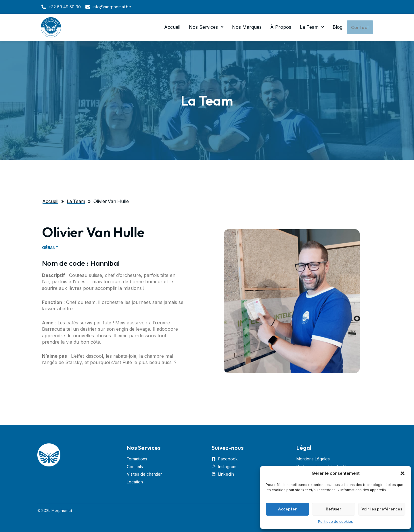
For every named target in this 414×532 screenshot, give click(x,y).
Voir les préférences (382, 509)
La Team (311, 27)
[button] (402, 473)
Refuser (334, 509)
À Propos (280, 27)
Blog (337, 27)
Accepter (287, 509)
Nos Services (206, 27)
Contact (360, 27)
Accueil (172, 27)
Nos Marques (246, 27)
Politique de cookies (336, 522)
